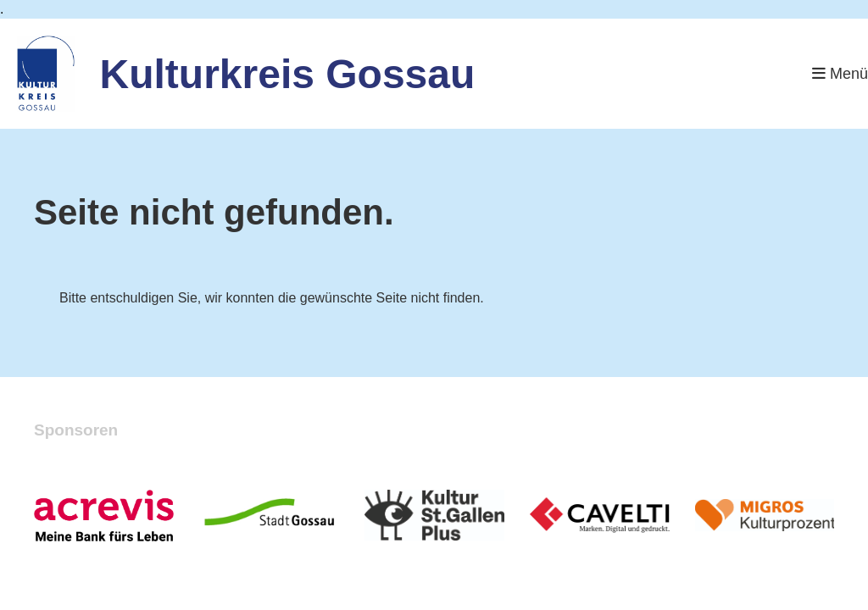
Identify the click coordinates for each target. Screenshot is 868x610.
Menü (840, 74)
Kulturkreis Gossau (288, 74)
